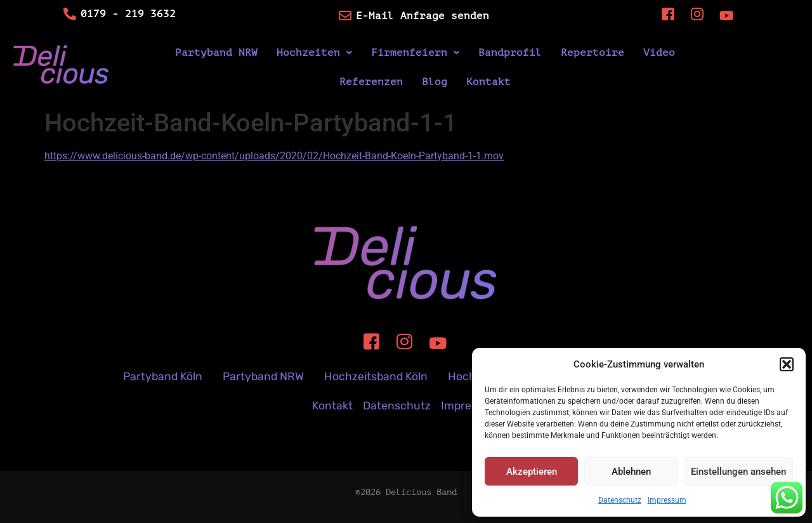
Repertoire (593, 53)
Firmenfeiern (415, 53)
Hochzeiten (314, 53)
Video (659, 53)
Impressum (667, 500)
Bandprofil (510, 53)
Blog (435, 82)
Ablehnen (631, 472)
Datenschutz (620, 500)
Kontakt (488, 82)
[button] (787, 364)
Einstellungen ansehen (738, 472)
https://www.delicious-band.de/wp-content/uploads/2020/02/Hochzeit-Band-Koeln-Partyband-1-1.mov (274, 156)
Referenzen (371, 82)
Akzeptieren (532, 472)
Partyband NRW (216, 53)
